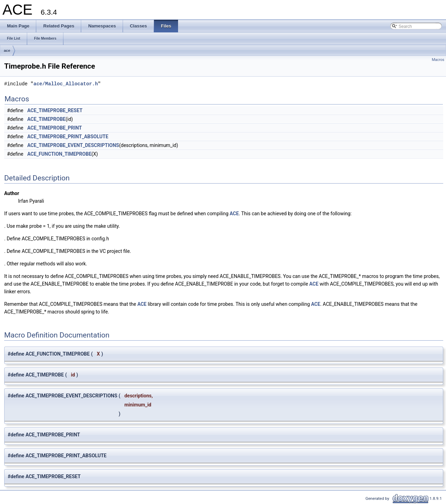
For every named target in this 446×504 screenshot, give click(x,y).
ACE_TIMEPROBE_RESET (55, 110)
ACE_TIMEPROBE (46, 119)
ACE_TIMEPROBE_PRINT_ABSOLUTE (68, 137)
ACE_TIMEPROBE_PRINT (55, 128)
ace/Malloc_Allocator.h (66, 84)
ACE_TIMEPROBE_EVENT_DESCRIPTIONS (73, 145)
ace (7, 51)
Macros (438, 60)
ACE (234, 214)
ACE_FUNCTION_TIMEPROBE (59, 154)
